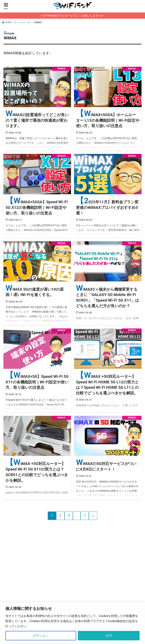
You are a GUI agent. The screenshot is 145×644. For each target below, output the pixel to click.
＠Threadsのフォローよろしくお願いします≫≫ (74, 16)
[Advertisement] (40, 571)
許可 (109, 636)
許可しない (41, 636)
